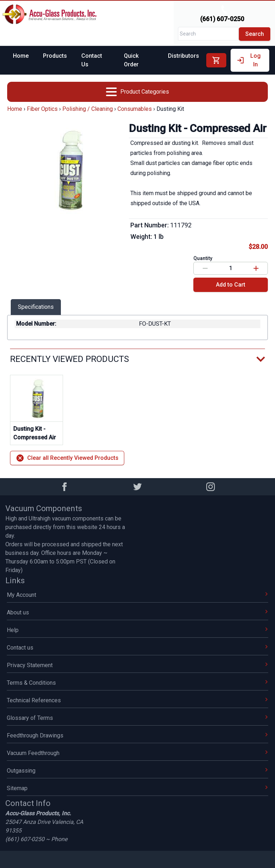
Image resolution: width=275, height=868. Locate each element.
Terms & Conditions (137, 683)
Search (255, 34)
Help (137, 630)
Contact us (137, 648)
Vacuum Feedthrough (137, 753)
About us (137, 612)
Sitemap (137, 788)
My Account (137, 595)
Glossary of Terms (137, 718)
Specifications (36, 307)
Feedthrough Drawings (137, 735)
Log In (249, 60)
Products (55, 56)
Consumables (135, 109)
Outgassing (137, 771)
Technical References (137, 700)
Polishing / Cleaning (88, 109)
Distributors (184, 56)
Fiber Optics (42, 109)
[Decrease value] (205, 268)
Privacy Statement (137, 665)
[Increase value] (256, 268)
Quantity (203, 258)
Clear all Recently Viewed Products (67, 458)
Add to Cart (231, 285)
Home (21, 56)
